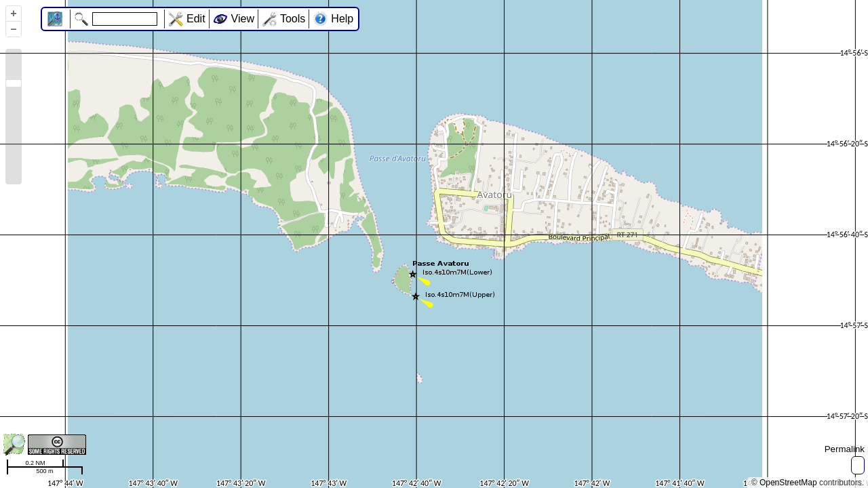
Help (342, 19)
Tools (293, 19)
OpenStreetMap (788, 483)
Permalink (845, 449)
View (243, 19)
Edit (196, 19)
